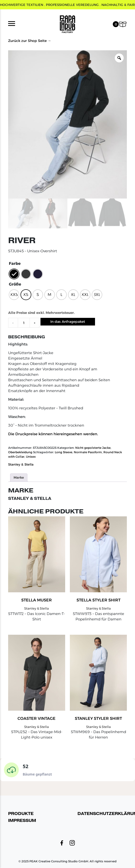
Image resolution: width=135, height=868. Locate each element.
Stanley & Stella (21, 464)
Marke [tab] (19, 477)
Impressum (22, 821)
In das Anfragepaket (68, 322)
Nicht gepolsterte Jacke (93, 448)
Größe (15, 284)
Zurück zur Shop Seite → (30, 41)
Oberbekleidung (20, 452)
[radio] (14, 274)
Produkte (21, 814)
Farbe (15, 263)
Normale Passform (88, 452)
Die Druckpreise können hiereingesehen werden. (53, 434)
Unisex (31, 457)
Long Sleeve (64, 452)
